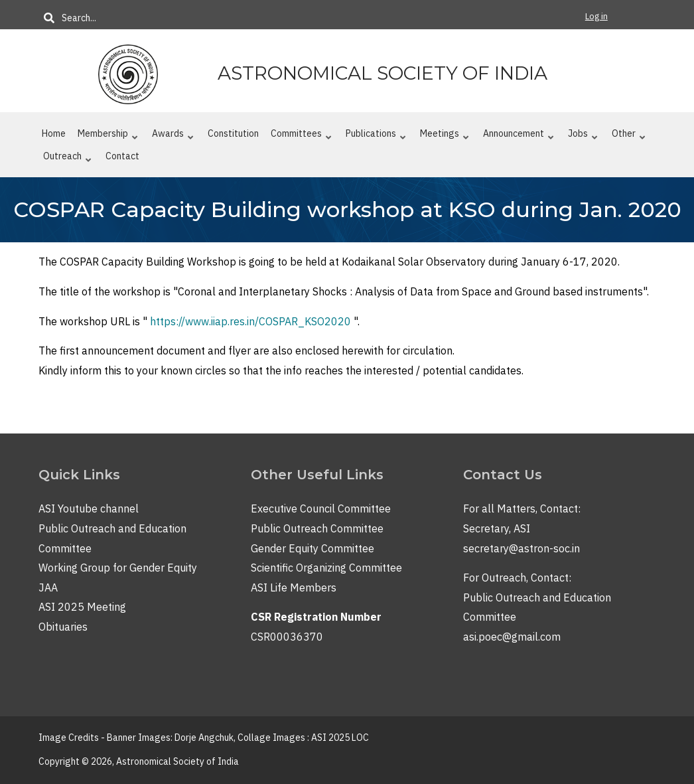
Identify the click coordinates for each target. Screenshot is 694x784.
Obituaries (63, 627)
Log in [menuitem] (596, 16)
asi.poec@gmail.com (512, 637)
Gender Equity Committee (312, 548)
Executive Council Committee (321, 509)
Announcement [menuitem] (519, 136)
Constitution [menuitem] (233, 133)
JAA (48, 588)
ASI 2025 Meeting (82, 607)
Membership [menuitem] (108, 136)
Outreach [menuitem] (67, 159)
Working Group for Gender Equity (118, 568)
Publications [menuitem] (376, 136)
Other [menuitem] (629, 136)
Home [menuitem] (54, 133)
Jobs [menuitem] (583, 136)
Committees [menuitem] (301, 136)
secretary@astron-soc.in (521, 548)
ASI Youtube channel (89, 509)
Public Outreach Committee (317, 528)
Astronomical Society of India (382, 73)
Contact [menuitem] (122, 156)
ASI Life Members (294, 588)
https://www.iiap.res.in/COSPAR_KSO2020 (250, 321)
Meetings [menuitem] (445, 136)
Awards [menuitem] (173, 136)
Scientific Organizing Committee (326, 568)
